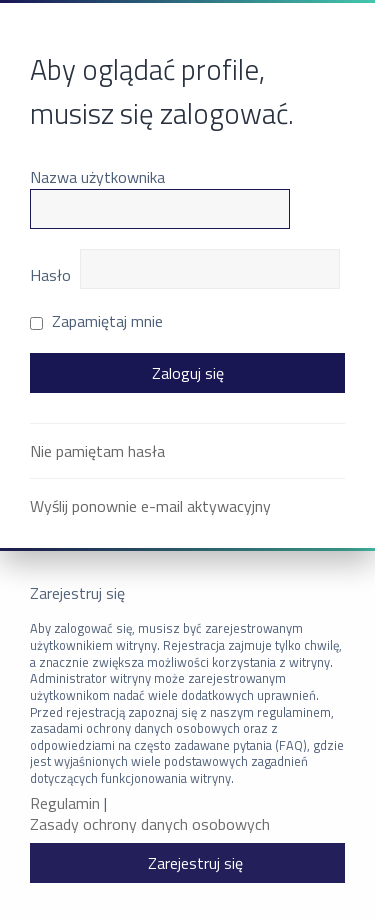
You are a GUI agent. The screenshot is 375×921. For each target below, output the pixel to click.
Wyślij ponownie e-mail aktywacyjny (150, 506)
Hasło (50, 275)
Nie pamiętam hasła (97, 451)
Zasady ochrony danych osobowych (150, 824)
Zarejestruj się (195, 863)
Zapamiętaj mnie (96, 321)
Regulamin (65, 803)
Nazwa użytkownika (97, 177)
